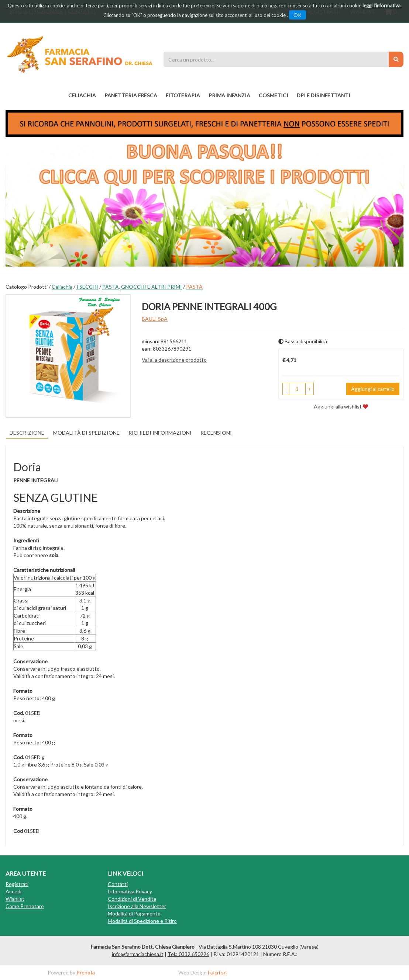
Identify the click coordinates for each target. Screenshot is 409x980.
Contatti (118, 884)
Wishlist (15, 899)
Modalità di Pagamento (134, 913)
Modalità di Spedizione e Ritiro (142, 921)
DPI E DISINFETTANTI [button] (324, 95)
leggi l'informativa (381, 6)
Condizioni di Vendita (132, 899)
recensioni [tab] (216, 433)
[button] (286, 389)
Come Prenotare (25, 906)
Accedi (13, 891)
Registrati (17, 884)
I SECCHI (87, 287)
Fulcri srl (217, 972)
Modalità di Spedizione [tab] (86, 433)
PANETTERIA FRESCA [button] (131, 95)
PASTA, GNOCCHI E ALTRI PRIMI (142, 287)
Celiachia (62, 287)
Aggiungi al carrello (373, 389)
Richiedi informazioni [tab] (160, 433)
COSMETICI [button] (274, 95)
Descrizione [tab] (27, 433)
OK (298, 15)
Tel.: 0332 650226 (188, 954)
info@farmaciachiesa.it (138, 954)
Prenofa (86, 972)
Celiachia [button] (82, 95)
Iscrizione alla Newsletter (137, 906)
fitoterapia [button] (183, 95)
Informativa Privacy (130, 891)
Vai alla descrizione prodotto (174, 360)
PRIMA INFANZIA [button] (229, 95)
